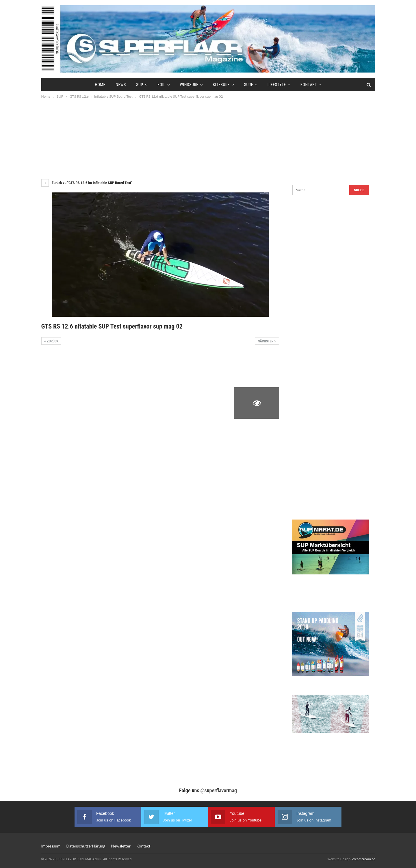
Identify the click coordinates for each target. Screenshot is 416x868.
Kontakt (309, 85)
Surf (249, 85)
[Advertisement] (208, 139)
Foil (161, 85)
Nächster (267, 341)
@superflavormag (219, 790)
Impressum (51, 846)
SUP (140, 85)
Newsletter (121, 846)
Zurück (51, 341)
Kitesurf (221, 85)
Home (100, 85)
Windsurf (189, 85)
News (121, 85)
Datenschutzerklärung (86, 846)
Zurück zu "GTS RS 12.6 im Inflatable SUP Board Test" (87, 183)
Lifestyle (277, 85)
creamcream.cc (363, 859)
